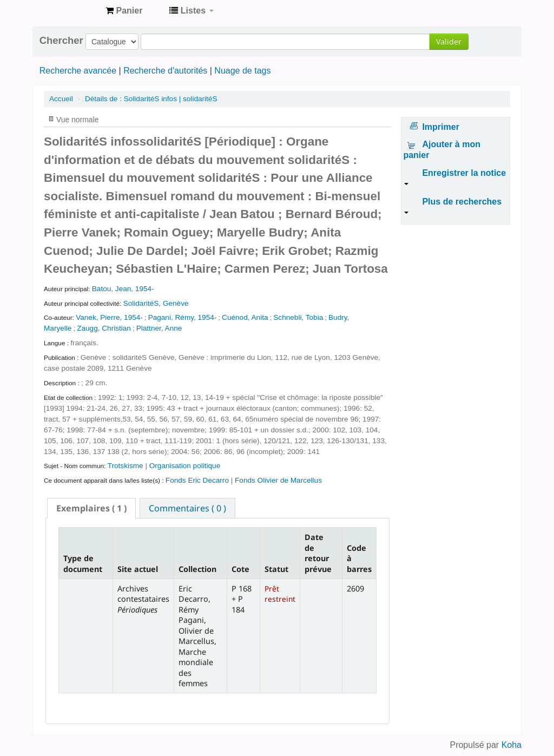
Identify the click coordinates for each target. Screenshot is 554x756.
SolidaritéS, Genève (156, 303)
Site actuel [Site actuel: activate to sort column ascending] (138, 569)
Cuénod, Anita (245, 317)
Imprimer (440, 127)
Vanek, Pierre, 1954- (109, 317)
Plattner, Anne (159, 328)
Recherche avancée (78, 71)
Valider (449, 41)
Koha (512, 745)
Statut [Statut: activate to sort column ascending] (276, 569)
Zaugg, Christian (104, 328)
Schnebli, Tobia (298, 317)
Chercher (61, 41)
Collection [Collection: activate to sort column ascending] (197, 569)
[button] (124, 11)
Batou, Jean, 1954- (123, 289)
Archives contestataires (70, 11)
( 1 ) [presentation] (91, 508)
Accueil (61, 99)
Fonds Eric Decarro (197, 480)
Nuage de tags (242, 71)
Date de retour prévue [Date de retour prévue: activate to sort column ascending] (318, 553)
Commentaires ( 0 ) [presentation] (187, 508)
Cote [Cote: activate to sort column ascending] (240, 569)
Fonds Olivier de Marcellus (278, 480)
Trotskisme (127, 466)
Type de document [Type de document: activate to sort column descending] (83, 563)
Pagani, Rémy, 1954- (183, 317)
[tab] (91, 508)
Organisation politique (185, 466)
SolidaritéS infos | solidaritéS (151, 99)
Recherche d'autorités (165, 71)
